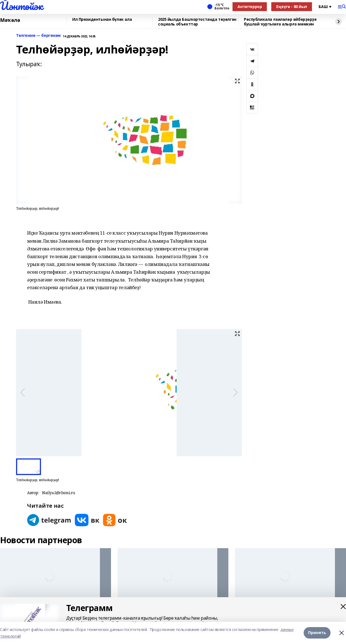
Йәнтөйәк (21, 6)
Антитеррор (250, 7)
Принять (317, 633)
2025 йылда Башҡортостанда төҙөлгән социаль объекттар (197, 22)
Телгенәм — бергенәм (38, 36)
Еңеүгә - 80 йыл (292, 7)
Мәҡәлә (10, 20)
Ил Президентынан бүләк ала (102, 20)
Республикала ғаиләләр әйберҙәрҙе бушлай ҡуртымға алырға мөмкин (280, 22)
